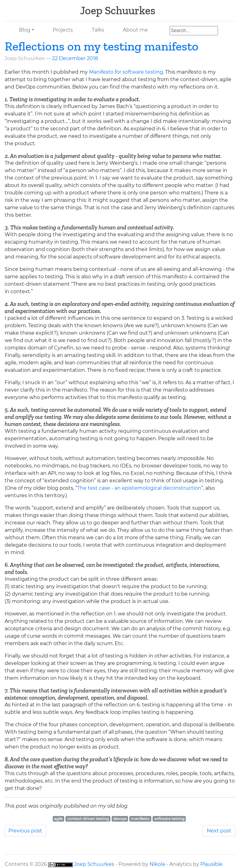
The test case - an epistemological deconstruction (139, 488)
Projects (63, 30)
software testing (169, 819)
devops (120, 819)
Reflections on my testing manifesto (102, 46)
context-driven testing (88, 819)
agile (58, 819)
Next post (219, 831)
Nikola (157, 864)
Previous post (25, 831)
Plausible (211, 864)
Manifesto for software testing (126, 72)
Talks (98, 30)
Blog (25, 30)
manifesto (140, 819)
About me (135, 30)
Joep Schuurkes (94, 864)
